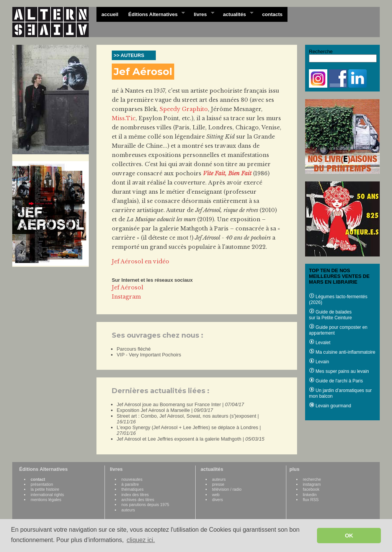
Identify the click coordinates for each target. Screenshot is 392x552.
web (216, 495)
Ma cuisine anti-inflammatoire (342, 352)
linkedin (310, 495)
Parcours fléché (134, 349)
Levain (319, 362)
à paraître (130, 484)
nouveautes (132, 479)
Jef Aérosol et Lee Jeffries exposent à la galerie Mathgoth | (191, 439)
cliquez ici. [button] (141, 540)
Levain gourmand (330, 406)
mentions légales (46, 500)
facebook (311, 489)
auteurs (128, 510)
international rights (47, 495)
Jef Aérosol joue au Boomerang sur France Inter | (180, 404)
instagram (312, 484)
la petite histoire (45, 489)
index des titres (135, 495)
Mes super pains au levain (339, 371)
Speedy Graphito (184, 109)
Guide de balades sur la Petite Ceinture (330, 315)
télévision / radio (227, 489)
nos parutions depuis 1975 (145, 505)
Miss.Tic (124, 118)
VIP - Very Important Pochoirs (149, 355)
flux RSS (311, 500)
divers (217, 500)
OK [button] (349, 536)
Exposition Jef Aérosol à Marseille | (165, 410)
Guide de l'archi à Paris (336, 381)
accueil (110, 14)
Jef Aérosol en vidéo (140, 261)
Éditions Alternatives (154, 14)
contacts (272, 14)
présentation (42, 484)
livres (201, 14)
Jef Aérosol (127, 287)
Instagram (126, 297)
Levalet (320, 343)
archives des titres (138, 500)
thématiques (132, 489)
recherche (312, 479)
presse (218, 484)
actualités (235, 14)
